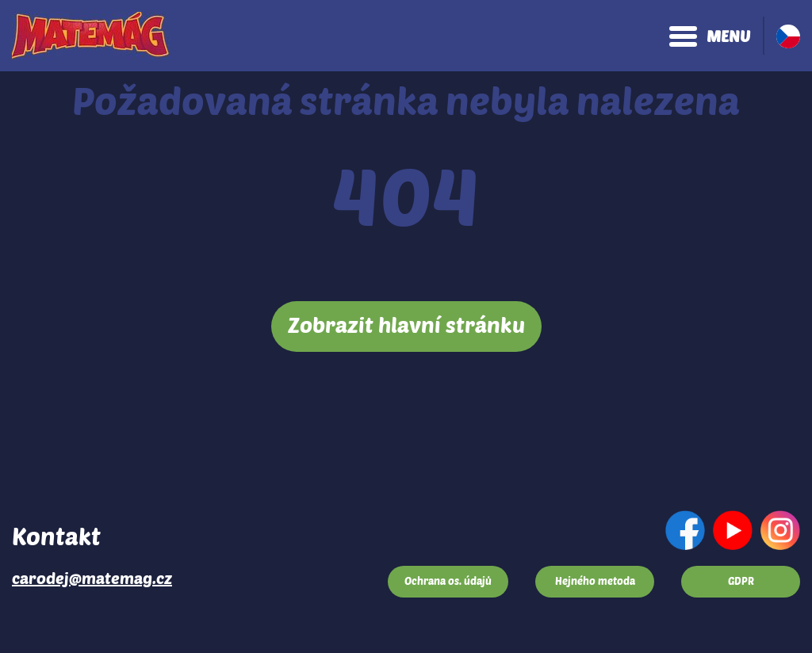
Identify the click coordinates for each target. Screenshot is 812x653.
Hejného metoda (595, 581)
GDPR (741, 581)
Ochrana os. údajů (448, 581)
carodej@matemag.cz (92, 578)
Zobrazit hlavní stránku (406, 324)
